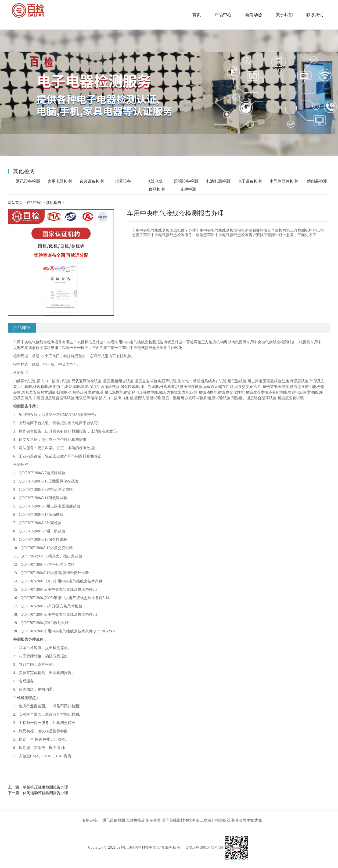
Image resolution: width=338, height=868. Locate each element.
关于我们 (284, 15)
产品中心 (223, 15)
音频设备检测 (92, 181)
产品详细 (22, 328)
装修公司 (239, 820)
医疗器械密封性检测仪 (181, 820)
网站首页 (15, 203)
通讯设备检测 (28, 181)
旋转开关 (153, 820)
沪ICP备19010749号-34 (204, 847)
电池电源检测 (218, 181)
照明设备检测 (186, 181)
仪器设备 (123, 181)
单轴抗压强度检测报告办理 (45, 787)
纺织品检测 (317, 181)
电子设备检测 (250, 181)
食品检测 (157, 189)
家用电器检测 (60, 181)
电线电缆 (154, 181)
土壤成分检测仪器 (215, 820)
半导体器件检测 (284, 181)
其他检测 (188, 189)
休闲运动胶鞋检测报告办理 (45, 793)
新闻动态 (254, 15)
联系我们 (315, 15)
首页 (197, 15)
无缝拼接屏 (135, 820)
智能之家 (255, 820)
